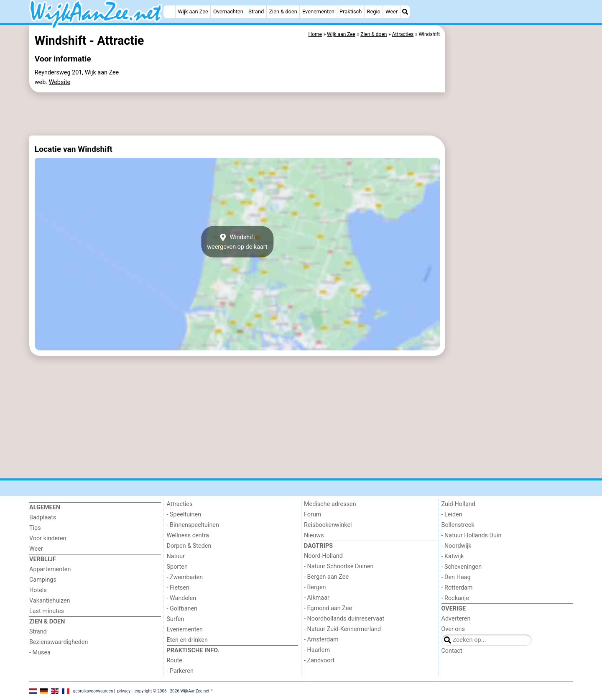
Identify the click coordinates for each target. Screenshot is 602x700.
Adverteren (456, 619)
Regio (374, 11)
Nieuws (314, 535)
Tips (35, 528)
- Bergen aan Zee (326, 577)
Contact (452, 651)
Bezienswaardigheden (59, 642)
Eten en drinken (187, 640)
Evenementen (318, 11)
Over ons (453, 629)
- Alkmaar (317, 598)
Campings (43, 580)
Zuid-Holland (458, 504)
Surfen (176, 619)
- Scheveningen (462, 567)
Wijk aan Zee (193, 11)
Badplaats (43, 517)
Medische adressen (330, 504)
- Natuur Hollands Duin (472, 535)
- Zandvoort (319, 660)
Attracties (180, 504)
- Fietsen (178, 588)
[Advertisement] (510, 217)
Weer (392, 11)
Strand (256, 11)
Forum (312, 515)
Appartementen (50, 569)
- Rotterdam (457, 588)
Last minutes (47, 611)
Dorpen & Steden (189, 546)
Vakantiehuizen (50, 601)
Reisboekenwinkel (328, 525)
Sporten (177, 567)
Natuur (176, 556)
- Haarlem (317, 650)
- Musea (40, 653)
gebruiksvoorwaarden (93, 691)
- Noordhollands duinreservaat (344, 619)
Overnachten (228, 11)
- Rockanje (455, 598)
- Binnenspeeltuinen (193, 525)
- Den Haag (456, 577)
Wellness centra (188, 535)
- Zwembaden (185, 577)
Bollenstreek (458, 525)
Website (60, 82)
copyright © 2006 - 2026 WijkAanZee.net (172, 691)
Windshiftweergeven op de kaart (237, 242)
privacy (124, 691)
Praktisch (351, 11)
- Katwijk (453, 556)
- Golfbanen (182, 609)
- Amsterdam (321, 640)
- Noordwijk (457, 546)
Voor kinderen (48, 538)
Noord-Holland (323, 556)
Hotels (38, 590)
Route (175, 660)
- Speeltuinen (184, 515)
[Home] (169, 12)
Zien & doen (283, 11)
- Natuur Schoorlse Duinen (339, 566)
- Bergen (315, 587)
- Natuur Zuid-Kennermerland (342, 629)
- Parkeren (180, 671)
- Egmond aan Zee (328, 608)
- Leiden (452, 515)
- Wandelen (182, 598)
